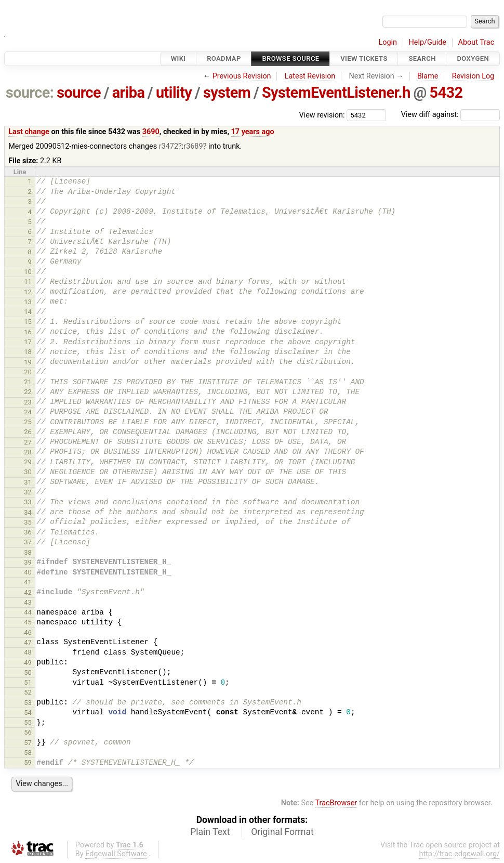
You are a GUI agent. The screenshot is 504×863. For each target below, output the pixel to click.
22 (28, 392)
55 (28, 722)
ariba (129, 93)
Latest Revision (310, 76)
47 (28, 642)
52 (28, 692)
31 (28, 482)
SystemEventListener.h (336, 93)
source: (30, 93)
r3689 (193, 146)
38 (28, 552)
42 (28, 592)
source (79, 93)
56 (28, 732)
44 (28, 612)
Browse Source (290, 58)
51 (28, 682)
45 (28, 622)
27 (28, 442)
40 (28, 572)
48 (28, 652)
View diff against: (450, 115)
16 (28, 332)
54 (28, 712)
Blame (428, 76)
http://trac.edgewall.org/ (459, 854)
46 (28, 632)
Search (422, 58)
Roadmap (224, 58)
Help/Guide (428, 42)
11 (28, 282)
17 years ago (253, 132)
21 (28, 382)
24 (28, 412)
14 (28, 312)
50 (28, 672)
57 (28, 743)
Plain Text (210, 832)
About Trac (476, 42)
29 (28, 462)
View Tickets (364, 58)
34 (28, 512)
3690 (151, 132)
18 (28, 352)
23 (28, 402)
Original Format (282, 832)
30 (28, 472)
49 (28, 663)
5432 (446, 93)
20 (28, 372)
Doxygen (473, 58)
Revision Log (473, 76)
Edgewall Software (116, 854)
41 (28, 582)
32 (28, 492)
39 (28, 562)
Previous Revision (242, 76)
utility (174, 93)
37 (28, 542)
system (227, 93)
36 (28, 532)
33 (28, 502)
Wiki (178, 58)
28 (28, 452)
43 (28, 602)
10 (28, 272)
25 (28, 422)
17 (28, 342)
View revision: (322, 115)
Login (388, 42)
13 (28, 302)
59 (28, 762)
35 (28, 522)
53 (28, 703)
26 (28, 432)
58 (28, 753)
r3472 (169, 146)
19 (28, 362)
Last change (29, 132)
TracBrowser (336, 803)
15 (28, 322)
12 (28, 292)
